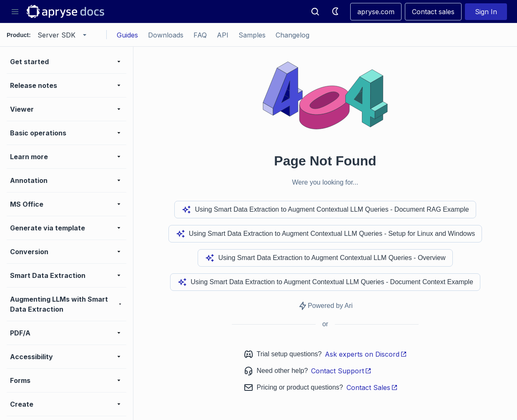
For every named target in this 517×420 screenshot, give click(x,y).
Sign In (486, 12)
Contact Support (341, 371)
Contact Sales (372, 387)
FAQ (200, 35)
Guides (127, 35)
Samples (252, 35)
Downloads (166, 35)
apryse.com (376, 12)
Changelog (292, 35)
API (223, 35)
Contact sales (433, 12)
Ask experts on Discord (366, 354)
